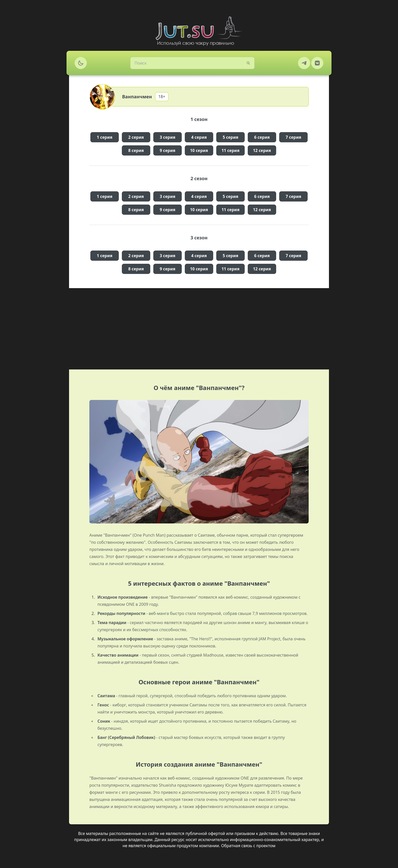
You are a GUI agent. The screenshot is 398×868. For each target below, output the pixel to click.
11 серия (231, 150)
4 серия (199, 137)
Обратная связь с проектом (248, 846)
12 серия (262, 150)
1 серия (105, 137)
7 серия (293, 137)
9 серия (168, 150)
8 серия (136, 150)
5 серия (230, 137)
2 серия (136, 137)
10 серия (199, 150)
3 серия (168, 137)
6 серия (262, 137)
